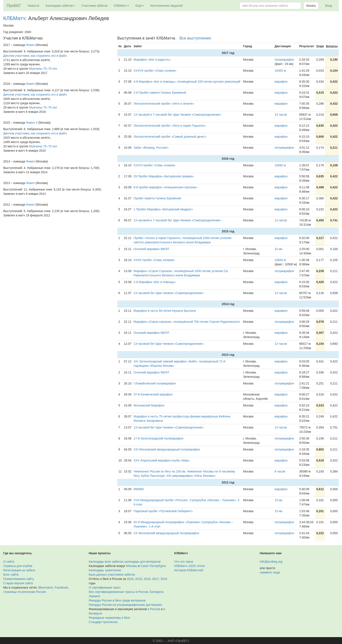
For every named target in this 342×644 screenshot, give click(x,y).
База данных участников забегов (112, 575)
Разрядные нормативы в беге (109, 618)
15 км (278, 500)
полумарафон (284, 60)
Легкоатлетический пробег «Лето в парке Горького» (170, 126)
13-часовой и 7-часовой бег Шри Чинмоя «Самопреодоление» (177, 115)
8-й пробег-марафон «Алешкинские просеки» (165, 187)
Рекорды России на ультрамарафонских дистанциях (126, 605)
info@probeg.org (271, 562)
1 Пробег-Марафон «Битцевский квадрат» (163, 209)
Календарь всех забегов (106, 562)
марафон (281, 82)
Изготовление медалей (167, 6)
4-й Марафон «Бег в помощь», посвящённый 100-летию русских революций (187, 82)
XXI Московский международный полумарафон (167, 449)
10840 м (280, 165)
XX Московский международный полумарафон (166, 533)
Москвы (132, 566)
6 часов (280, 471)
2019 (139, 579)
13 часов (281, 115)
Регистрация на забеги (19, 570)
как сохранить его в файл (49, 56)
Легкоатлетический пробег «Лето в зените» (164, 104)
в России (154, 609)
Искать (311, 6)
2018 (147, 579)
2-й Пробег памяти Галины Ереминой (160, 93)
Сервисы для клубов (18, 566)
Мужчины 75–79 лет (43, 69)
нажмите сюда (270, 572)
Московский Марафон (149, 405)
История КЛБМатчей (189, 570)
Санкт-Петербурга (153, 566)
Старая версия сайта (18, 583)
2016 (164, 579)
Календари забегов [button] (60, 6)
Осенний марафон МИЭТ (151, 249)
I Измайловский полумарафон (155, 383)
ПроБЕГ (14, 6)
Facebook (61, 587)
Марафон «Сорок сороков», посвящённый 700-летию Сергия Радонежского (187, 322)
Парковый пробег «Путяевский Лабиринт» (163, 511)
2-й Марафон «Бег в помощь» (155, 282)
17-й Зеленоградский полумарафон (158, 438)
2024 (130, 579)
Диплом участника (16, 56)
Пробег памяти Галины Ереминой (157, 198)
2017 (155, 579)
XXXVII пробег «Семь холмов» (155, 71)
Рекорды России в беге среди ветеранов (117, 600)
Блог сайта (11, 575)
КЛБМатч (14, 18)
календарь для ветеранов (143, 562)
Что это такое (184, 562)
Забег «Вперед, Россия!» (151, 148)
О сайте (9, 562)
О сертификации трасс (105, 587)
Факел (30, 45)
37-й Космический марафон (153, 394)
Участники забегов (95, 6)
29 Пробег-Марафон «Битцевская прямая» (164, 176)
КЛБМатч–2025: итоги (190, 566)
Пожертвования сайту (19, 579)
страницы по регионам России (25, 592)
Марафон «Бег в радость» (152, 60)
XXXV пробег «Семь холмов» (154, 260)
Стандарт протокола (103, 622)
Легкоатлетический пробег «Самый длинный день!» (170, 137)
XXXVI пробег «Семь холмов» (155, 165)
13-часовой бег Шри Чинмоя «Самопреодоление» (169, 293)
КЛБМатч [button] (121, 6)
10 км (278, 249)
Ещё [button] (140, 6)
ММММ (139, 489)
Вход (329, 6)
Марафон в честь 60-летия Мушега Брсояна (165, 311)
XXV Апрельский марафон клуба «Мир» (162, 460)
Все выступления (195, 38)
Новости (33, 6)
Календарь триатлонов (105, 570)
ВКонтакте (46, 587)
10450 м (280, 71)
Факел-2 (32, 123)
